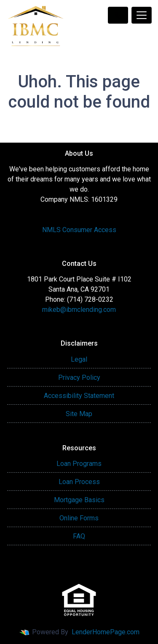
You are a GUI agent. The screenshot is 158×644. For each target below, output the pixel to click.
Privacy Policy (79, 377)
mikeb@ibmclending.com (79, 310)
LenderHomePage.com (106, 632)
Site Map (79, 414)
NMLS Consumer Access (79, 230)
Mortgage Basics (79, 500)
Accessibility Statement (79, 396)
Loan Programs (79, 464)
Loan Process (79, 482)
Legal (79, 359)
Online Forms (79, 518)
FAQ (79, 536)
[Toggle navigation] (142, 15)
